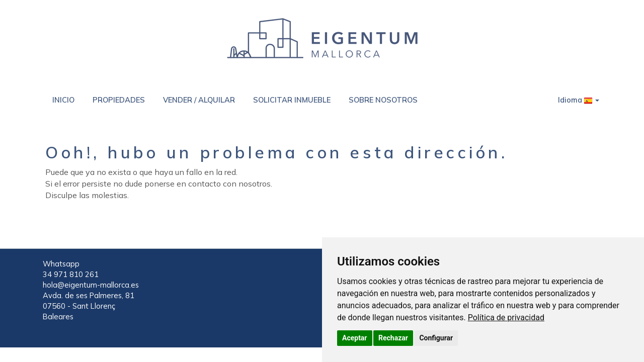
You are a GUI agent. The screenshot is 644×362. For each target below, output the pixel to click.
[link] (506, 318)
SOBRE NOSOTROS (383, 100)
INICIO (63, 100)
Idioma (579, 100)
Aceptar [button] (355, 338)
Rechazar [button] (393, 338)
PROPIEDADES (119, 100)
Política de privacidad (506, 318)
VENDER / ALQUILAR (199, 100)
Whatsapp (61, 264)
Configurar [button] (436, 338)
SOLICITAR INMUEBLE (292, 100)
